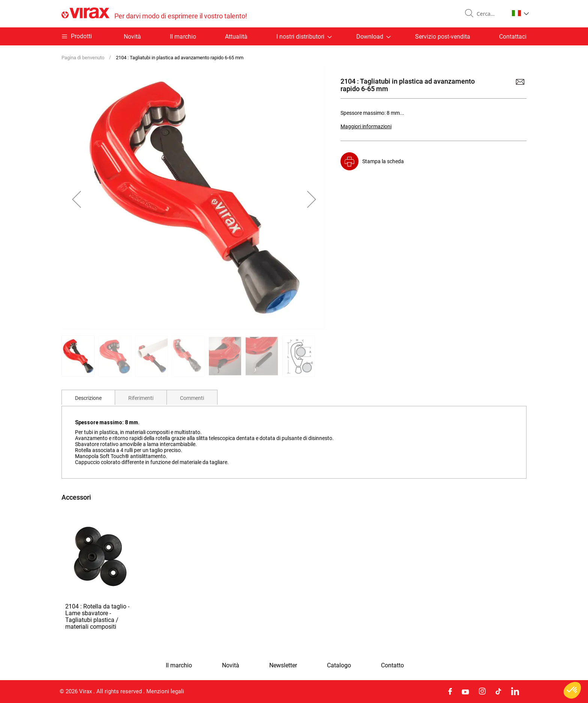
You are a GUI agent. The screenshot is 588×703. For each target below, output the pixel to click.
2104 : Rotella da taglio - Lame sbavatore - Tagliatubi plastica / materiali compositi (97, 617)
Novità (132, 37)
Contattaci (513, 37)
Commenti (192, 398)
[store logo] (154, 14)
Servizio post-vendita (443, 37)
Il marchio (183, 37)
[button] (520, 13)
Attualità (236, 37)
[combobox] (490, 14)
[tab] (88, 397)
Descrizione (88, 398)
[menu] (294, 36)
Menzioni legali (165, 691)
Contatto (392, 665)
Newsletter (283, 665)
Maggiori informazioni (366, 126)
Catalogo (339, 665)
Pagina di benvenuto (83, 58)
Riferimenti (141, 398)
